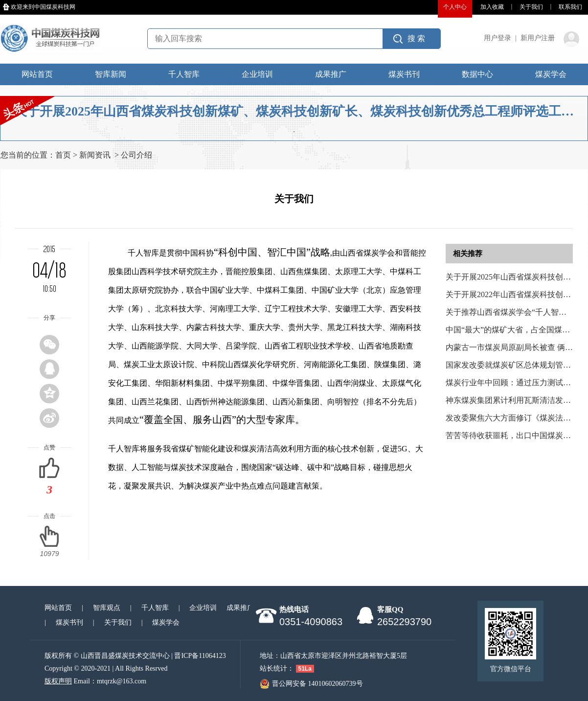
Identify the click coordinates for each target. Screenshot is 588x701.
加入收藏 (492, 7)
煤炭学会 (551, 74)
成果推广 (331, 74)
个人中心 (455, 7)
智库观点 (107, 608)
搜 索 (416, 38)
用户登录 (498, 38)
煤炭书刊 (404, 74)
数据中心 (477, 74)
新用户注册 (538, 38)
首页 (63, 155)
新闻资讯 (95, 155)
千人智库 (184, 74)
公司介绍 (136, 155)
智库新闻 (111, 74)
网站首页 (37, 74)
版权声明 (58, 681)
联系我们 (570, 7)
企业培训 (257, 74)
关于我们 (531, 7)
